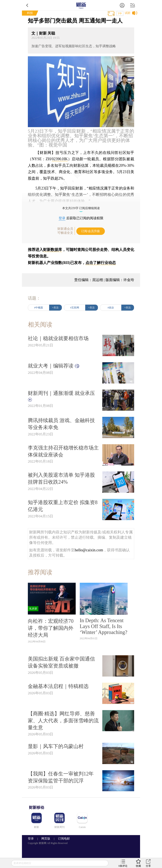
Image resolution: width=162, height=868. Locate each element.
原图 (128, 60)
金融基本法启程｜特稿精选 (58, 686)
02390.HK (60, 159)
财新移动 (36, 807)
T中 (120, 13)
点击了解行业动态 (101, 263)
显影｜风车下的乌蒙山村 (56, 746)
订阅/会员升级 (90, 231)
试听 (128, 13)
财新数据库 (53, 250)
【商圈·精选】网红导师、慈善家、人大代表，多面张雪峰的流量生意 (63, 721)
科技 (30, 13)
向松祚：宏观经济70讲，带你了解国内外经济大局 (51, 628)
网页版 (46, 839)
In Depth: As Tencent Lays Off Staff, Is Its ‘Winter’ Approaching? (104, 626)
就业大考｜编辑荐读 (54, 366)
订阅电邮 (62, 839)
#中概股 (39, 308)
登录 (62, 218)
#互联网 (75, 308)
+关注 (56, 308)
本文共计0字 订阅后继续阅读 (81, 208)
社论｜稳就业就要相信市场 (58, 338)
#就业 (111, 308)
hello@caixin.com (89, 550)
